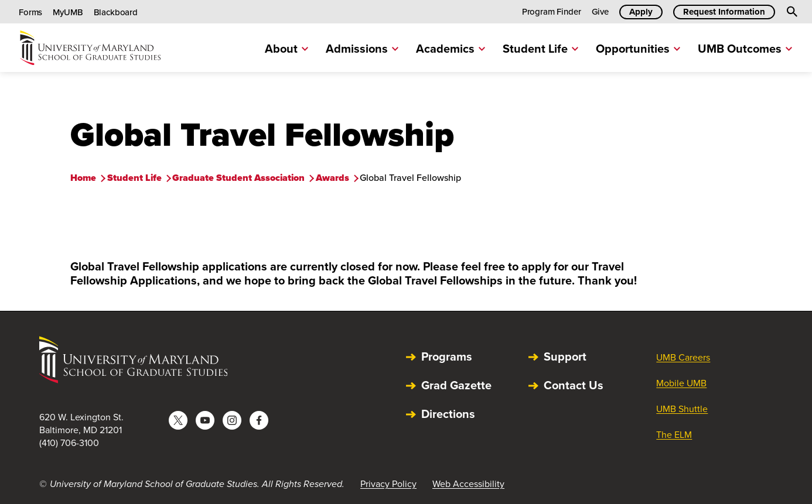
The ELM (674, 435)
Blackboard (116, 12)
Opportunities (638, 49)
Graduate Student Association (238, 178)
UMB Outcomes (745, 49)
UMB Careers (683, 357)
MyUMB (68, 12)
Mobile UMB (681, 383)
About (286, 49)
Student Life (540, 49)
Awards (332, 178)
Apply (641, 12)
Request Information (724, 12)
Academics (451, 49)
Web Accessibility (468, 484)
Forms (30, 12)
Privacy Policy (388, 484)
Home (83, 178)
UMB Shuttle (682, 409)
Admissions (362, 49)
